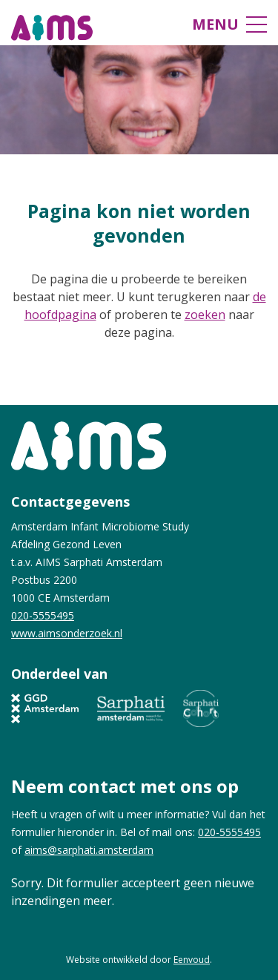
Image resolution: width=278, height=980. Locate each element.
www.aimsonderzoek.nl (67, 633)
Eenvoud (192, 960)
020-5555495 (43, 615)
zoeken (205, 315)
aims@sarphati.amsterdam (89, 850)
